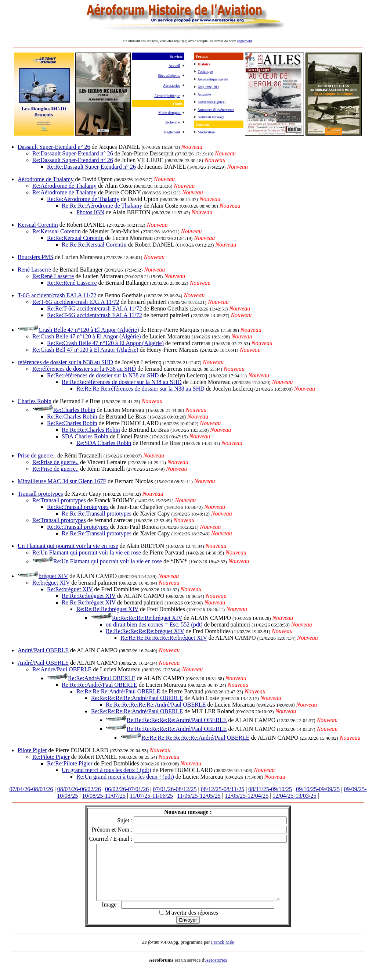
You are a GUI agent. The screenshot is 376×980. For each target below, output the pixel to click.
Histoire (204, 64)
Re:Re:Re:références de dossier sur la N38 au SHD (122, 382)
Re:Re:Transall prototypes (78, 507)
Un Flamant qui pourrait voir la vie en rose (68, 546)
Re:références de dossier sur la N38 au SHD (84, 369)
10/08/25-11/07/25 (104, 796)
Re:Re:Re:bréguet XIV (89, 596)
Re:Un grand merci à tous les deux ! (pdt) (125, 777)
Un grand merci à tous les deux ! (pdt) (106, 770)
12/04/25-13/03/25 (294, 796)
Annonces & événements (216, 110)
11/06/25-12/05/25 (199, 796)
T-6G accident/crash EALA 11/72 (57, 295)
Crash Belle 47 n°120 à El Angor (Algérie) (89, 330)
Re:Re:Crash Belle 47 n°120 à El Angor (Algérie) (105, 343)
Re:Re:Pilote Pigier (70, 763)
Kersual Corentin (38, 225)
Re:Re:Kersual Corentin (75, 238)
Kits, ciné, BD (208, 87)
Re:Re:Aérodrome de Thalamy (83, 199)
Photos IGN (90, 212)
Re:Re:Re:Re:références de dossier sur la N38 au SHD (140, 389)
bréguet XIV (53, 576)
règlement (245, 41)
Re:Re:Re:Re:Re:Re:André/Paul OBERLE (156, 705)
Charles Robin (35, 401)
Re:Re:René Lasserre (72, 283)
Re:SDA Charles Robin (104, 443)
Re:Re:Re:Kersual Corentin (94, 245)
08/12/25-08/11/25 (223, 789)
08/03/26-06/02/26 (79, 789)
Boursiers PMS (35, 257)
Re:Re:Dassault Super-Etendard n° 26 (91, 167)
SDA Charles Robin (85, 436)
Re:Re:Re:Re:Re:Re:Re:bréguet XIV (164, 638)
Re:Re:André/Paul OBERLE (102, 678)
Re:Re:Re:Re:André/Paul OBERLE (118, 691)
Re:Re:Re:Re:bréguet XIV (107, 609)
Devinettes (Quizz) (211, 102)
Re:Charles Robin (74, 410)
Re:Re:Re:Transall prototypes (97, 514)
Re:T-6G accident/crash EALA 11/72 (76, 302)
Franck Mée (223, 953)
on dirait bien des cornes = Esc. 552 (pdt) (154, 624)
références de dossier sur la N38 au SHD (65, 362)
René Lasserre (34, 270)
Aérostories (216, 971)
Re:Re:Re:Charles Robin (91, 430)
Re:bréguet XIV (51, 583)
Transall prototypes (40, 494)
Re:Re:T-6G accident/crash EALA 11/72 (95, 308)
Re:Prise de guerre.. (55, 462)
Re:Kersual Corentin (57, 231)
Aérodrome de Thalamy (46, 179)
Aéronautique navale (213, 79)
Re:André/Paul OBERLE (62, 669)
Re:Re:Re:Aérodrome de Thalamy (102, 206)
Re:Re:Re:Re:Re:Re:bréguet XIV (145, 631)
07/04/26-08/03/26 (31, 789)
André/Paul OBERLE (43, 650)
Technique (205, 71)
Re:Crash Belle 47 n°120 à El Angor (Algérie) (87, 336)
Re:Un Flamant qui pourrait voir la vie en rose (87, 552)
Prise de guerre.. (37, 455)
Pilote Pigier (32, 750)
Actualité (204, 94)
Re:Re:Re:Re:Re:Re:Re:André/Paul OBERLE (196, 738)
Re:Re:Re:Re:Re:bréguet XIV (147, 618)
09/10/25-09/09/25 (318, 789)
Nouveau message (211, 117)
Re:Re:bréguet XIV (70, 589)
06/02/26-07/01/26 (127, 789)
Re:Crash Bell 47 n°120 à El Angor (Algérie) (85, 350)
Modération (206, 132)
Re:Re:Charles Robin (72, 417)
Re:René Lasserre (53, 276)
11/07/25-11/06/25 (151, 796)
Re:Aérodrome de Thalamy (64, 186)
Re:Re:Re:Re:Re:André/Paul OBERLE (137, 698)
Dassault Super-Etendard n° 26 (54, 147)
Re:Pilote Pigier (51, 757)
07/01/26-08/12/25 (175, 789)
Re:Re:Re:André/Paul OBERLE (100, 685)
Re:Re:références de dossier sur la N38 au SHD (103, 375)
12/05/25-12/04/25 (247, 796)
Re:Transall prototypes (59, 500)
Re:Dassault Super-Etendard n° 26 (73, 153)
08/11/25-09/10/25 (270, 789)
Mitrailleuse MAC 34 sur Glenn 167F (62, 481)
